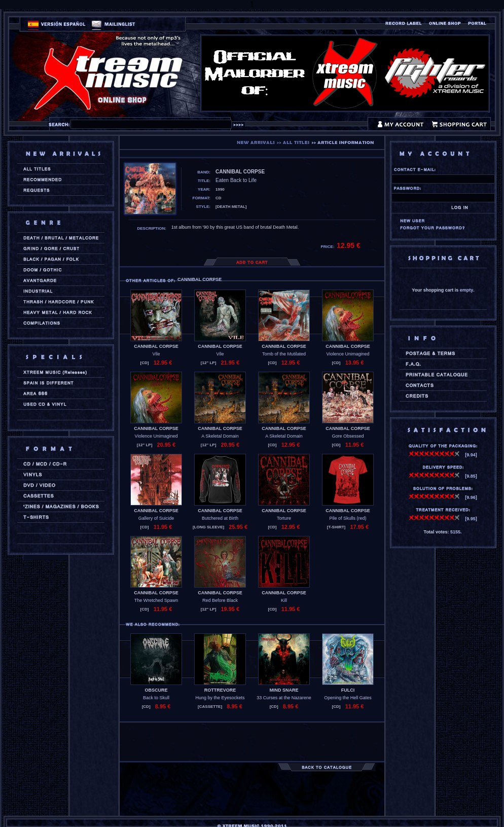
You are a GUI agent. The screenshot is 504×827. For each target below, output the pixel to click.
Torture (284, 518)
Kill (284, 600)
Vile (156, 354)
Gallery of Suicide (156, 518)
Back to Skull (156, 698)
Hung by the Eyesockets (220, 698)
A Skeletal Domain (220, 436)
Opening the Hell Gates (348, 698)
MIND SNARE (284, 690)
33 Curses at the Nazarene (284, 698)
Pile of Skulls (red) (348, 518)
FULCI (348, 690)
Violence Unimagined (348, 354)
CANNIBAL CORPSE (156, 346)
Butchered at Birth (220, 518)
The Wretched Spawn (156, 600)
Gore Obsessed (348, 436)
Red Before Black (220, 600)
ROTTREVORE (220, 690)
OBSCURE (156, 690)
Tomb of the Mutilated (284, 354)
